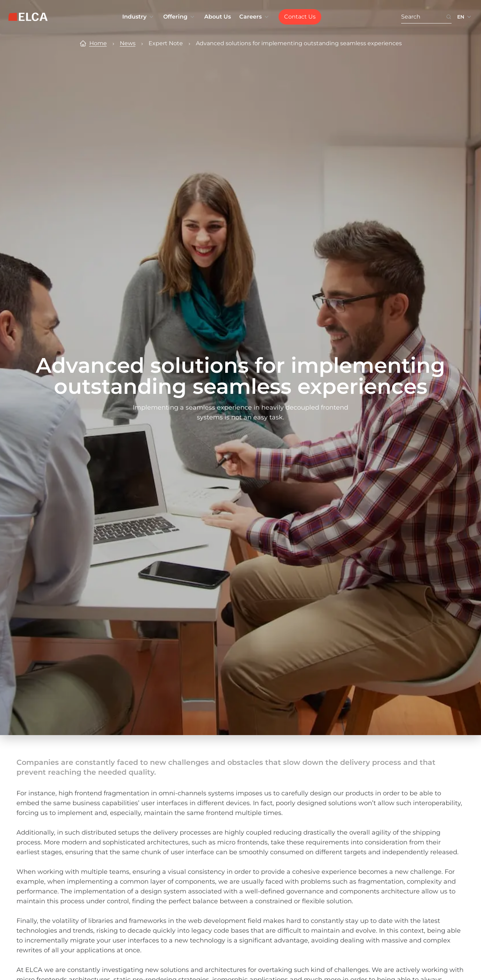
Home (98, 43)
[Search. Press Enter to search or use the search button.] (424, 17)
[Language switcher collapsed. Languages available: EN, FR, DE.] (465, 17)
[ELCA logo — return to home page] (28, 17)
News (128, 43)
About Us (218, 17)
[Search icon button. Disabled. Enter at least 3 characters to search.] (449, 17)
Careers (255, 17)
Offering (180, 17)
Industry (139, 17)
